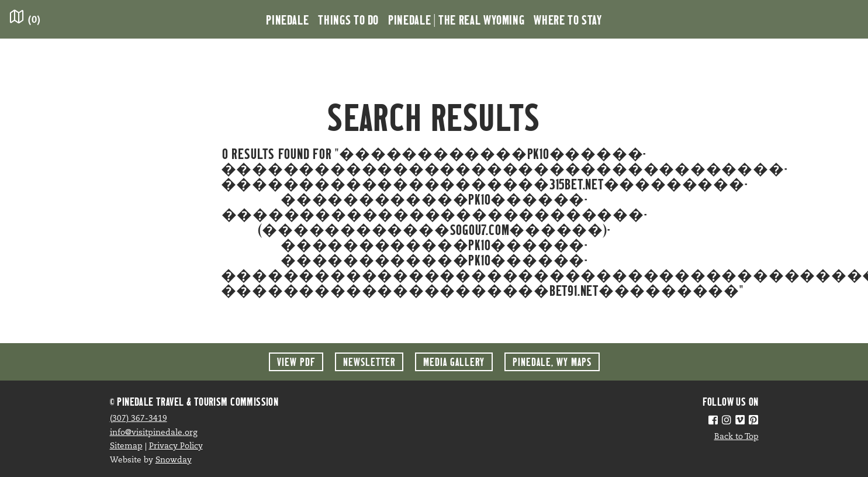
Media (454, 362)
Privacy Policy (176, 446)
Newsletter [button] (369, 362)
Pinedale (287, 19)
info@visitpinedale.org (154, 433)
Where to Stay (568, 19)
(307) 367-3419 (139, 419)
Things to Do (348, 19)
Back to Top (736, 437)
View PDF (296, 362)
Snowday (174, 460)
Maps (552, 362)
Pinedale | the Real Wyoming (456, 19)
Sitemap (126, 446)
